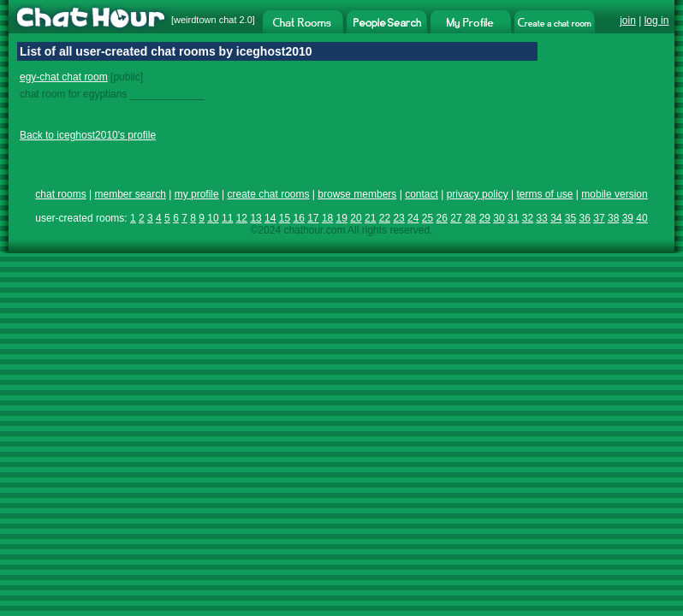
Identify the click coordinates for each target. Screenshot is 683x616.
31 (513, 218)
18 (327, 218)
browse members (357, 194)
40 (641, 218)
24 (413, 218)
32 (528, 218)
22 (385, 218)
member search (130, 194)
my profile (197, 194)
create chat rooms (268, 194)
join (628, 21)
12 (242, 218)
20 (356, 218)
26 (442, 218)
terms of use (544, 194)
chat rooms (60, 194)
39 (628, 218)
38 (613, 218)
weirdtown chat (205, 20)
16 (298, 218)
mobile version (614, 194)
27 (456, 218)
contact (422, 194)
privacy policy (478, 194)
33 (541, 218)
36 (585, 218)
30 (499, 218)
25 (428, 218)
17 (313, 218)
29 (485, 218)
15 (285, 218)
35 (570, 218)
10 (213, 218)
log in (657, 21)
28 (470, 218)
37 (599, 218)
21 (370, 218)
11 (227, 218)
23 (398, 218)
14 (270, 218)
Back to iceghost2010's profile (88, 135)
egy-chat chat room (64, 77)
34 (556, 218)
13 (255, 218)
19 (342, 218)
